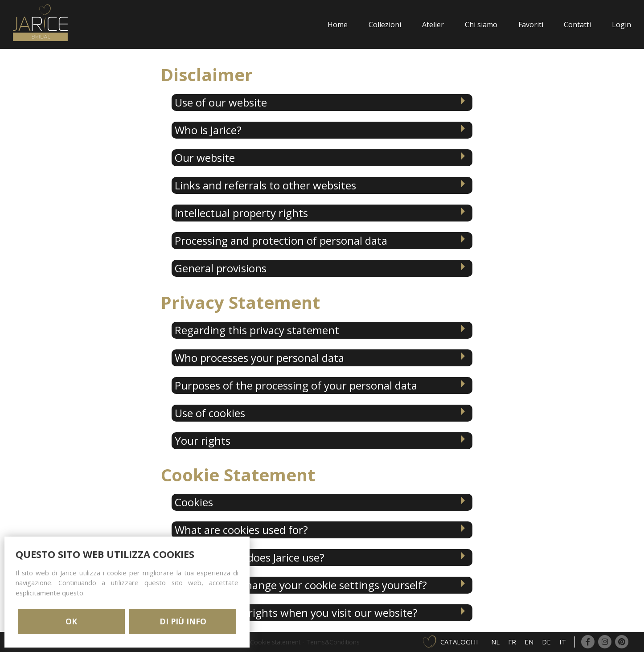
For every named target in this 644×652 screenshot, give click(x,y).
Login (621, 25)
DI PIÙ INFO (183, 621)
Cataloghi (459, 642)
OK (71, 621)
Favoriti (531, 25)
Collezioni (385, 25)
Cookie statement (275, 642)
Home (338, 25)
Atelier (433, 25)
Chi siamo (481, 25)
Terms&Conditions (333, 642)
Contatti (577, 25)
